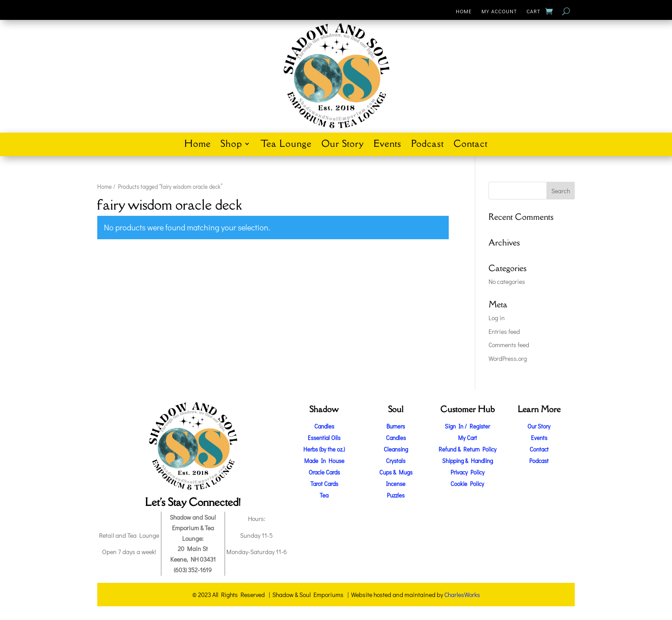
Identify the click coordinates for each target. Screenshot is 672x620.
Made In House (324, 461)
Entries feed (504, 331)
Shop (231, 145)
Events (388, 145)
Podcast (428, 145)
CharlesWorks (462, 595)
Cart (533, 11)
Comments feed (509, 345)
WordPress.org (508, 358)
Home (464, 11)
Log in (497, 318)
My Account (499, 11)
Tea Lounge (286, 145)
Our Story (343, 145)
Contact (471, 145)
